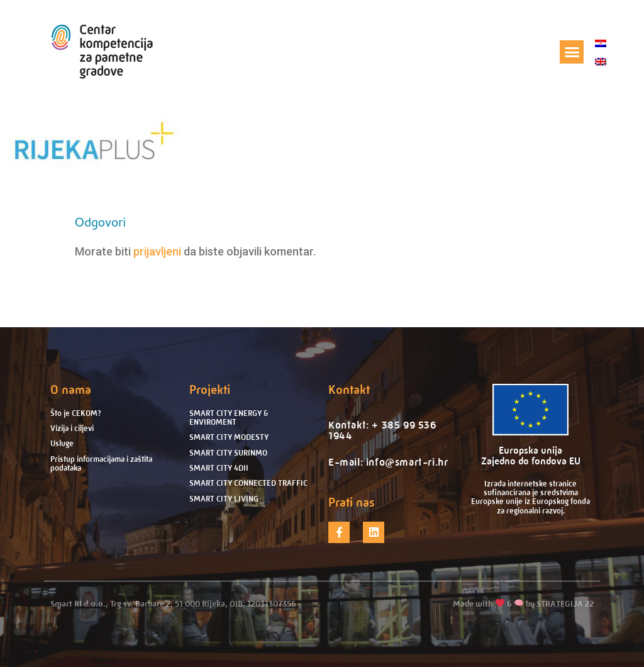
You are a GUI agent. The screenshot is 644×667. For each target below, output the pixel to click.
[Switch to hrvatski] (601, 43)
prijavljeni (157, 251)
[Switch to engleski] (601, 61)
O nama (71, 390)
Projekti (210, 390)
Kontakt (349, 390)
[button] (572, 52)
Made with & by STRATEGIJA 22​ (523, 603)
